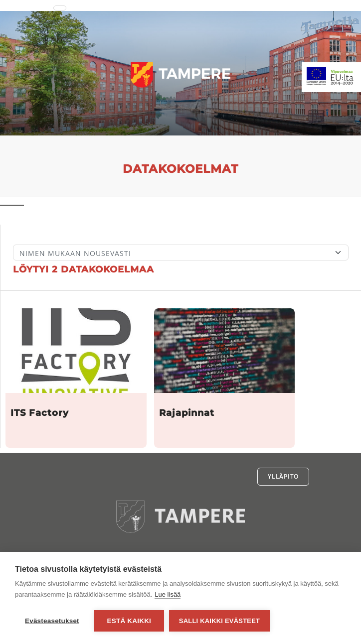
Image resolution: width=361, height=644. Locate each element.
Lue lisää (168, 594)
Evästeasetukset (52, 621)
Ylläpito (283, 476)
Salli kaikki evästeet (219, 621)
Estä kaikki (129, 621)
